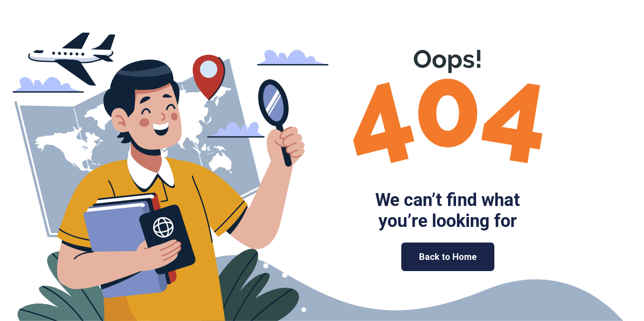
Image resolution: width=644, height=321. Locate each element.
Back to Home (448, 257)
